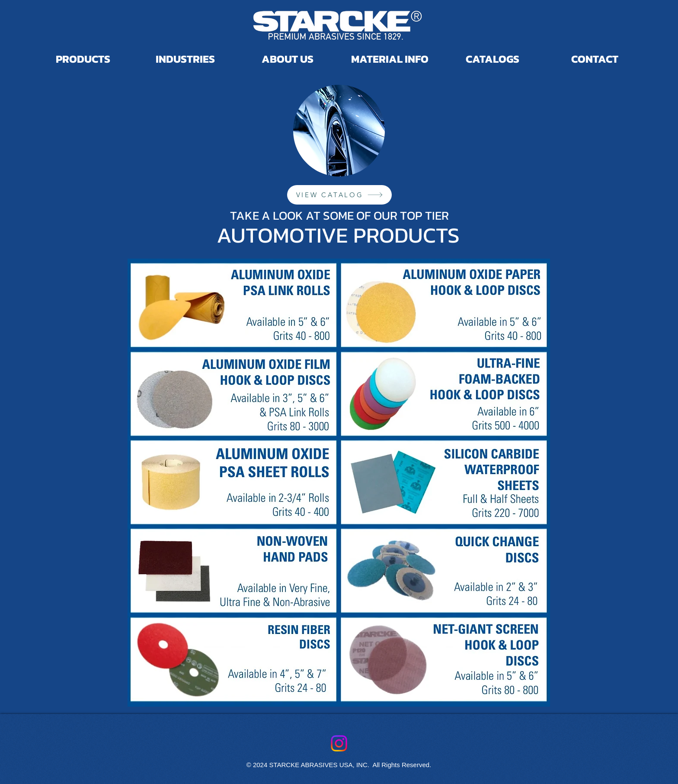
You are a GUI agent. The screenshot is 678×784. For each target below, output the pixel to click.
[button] (492, 56)
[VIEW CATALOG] (339, 195)
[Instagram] (339, 743)
